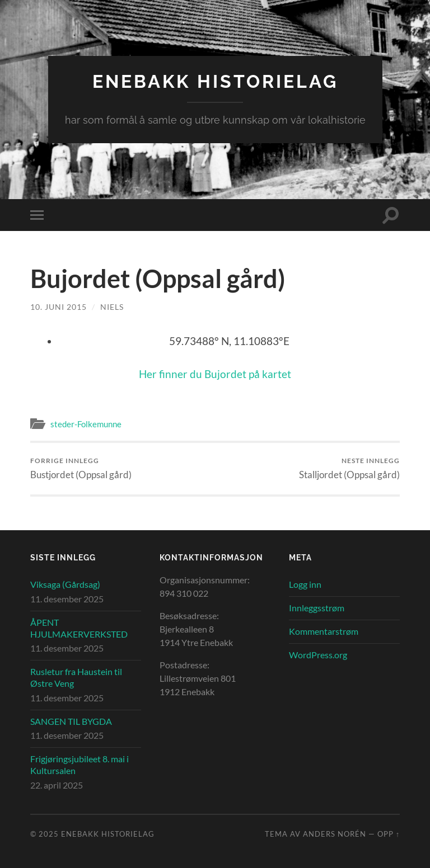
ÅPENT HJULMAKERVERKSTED (79, 628)
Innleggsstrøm (317, 608)
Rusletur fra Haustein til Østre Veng (76, 677)
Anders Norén (335, 834)
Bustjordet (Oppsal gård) (81, 468)
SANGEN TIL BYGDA (71, 721)
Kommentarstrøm (324, 631)
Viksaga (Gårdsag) (65, 584)
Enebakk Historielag (215, 81)
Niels (112, 307)
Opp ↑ (389, 834)
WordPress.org (318, 655)
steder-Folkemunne (86, 424)
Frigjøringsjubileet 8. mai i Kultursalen (80, 765)
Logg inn (305, 584)
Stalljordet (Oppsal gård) (349, 468)
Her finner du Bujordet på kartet (215, 374)
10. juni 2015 (59, 307)
